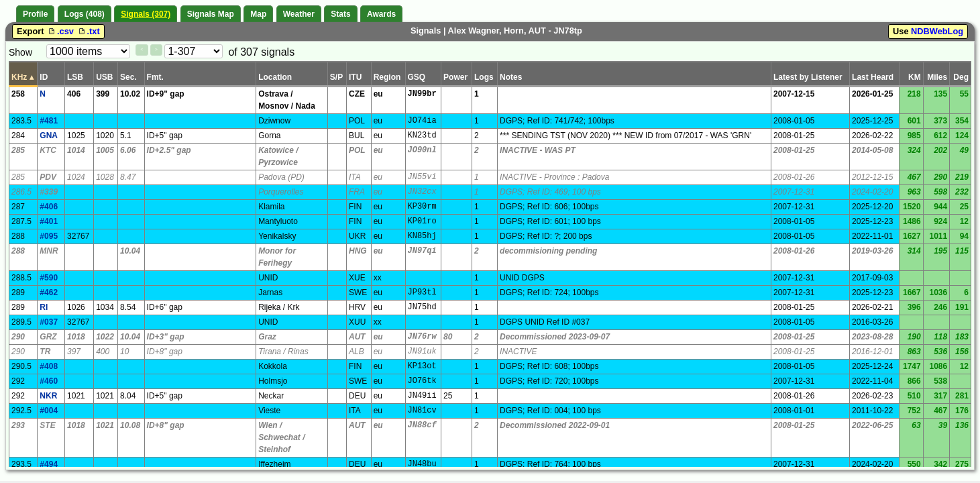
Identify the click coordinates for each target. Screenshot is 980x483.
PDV (48, 177)
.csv (61, 31)
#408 (49, 366)
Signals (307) (146, 14)
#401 (49, 221)
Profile (35, 14)
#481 (49, 121)
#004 (49, 411)
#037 (49, 322)
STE (47, 425)
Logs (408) (85, 14)
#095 (49, 236)
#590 (49, 278)
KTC (48, 150)
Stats (340, 14)
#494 (49, 464)
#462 (49, 292)
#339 (49, 192)
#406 (49, 207)
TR (45, 352)
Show (20, 52)
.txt (88, 31)
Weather (299, 14)
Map (258, 14)
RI (44, 307)
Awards (381, 14)
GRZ (48, 337)
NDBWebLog (937, 31)
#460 (49, 381)
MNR (49, 251)
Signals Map (211, 14)
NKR (48, 396)
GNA (49, 136)
